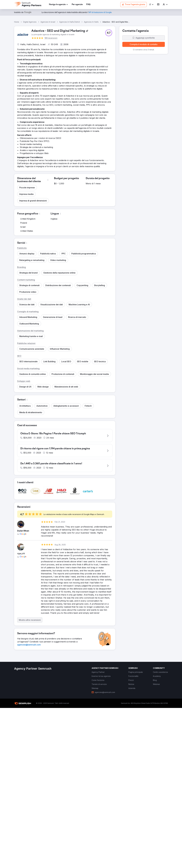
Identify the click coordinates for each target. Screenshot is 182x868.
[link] (77, 5)
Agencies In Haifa (91, 22)
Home (17, 22)
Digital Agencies (30, 22)
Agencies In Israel (48, 22)
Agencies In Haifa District (70, 22)
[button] (151, 5)
